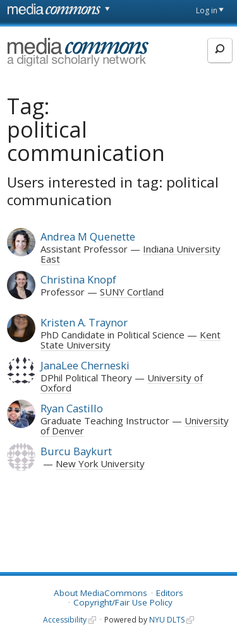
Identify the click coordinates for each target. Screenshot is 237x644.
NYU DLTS (167, 620)
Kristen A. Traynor (84, 322)
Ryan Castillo (72, 408)
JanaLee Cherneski (85, 365)
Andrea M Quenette (88, 236)
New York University (100, 463)
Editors (170, 593)
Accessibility (65, 620)
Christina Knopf (78, 279)
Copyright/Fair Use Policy (123, 602)
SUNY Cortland (132, 292)
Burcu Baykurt (76, 451)
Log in (207, 10)
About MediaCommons (100, 593)
